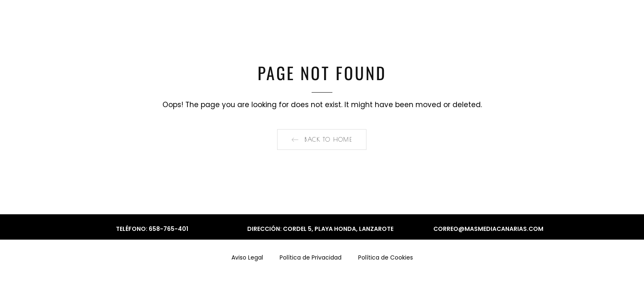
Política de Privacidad (311, 257)
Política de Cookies (386, 257)
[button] (322, 140)
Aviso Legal (247, 257)
